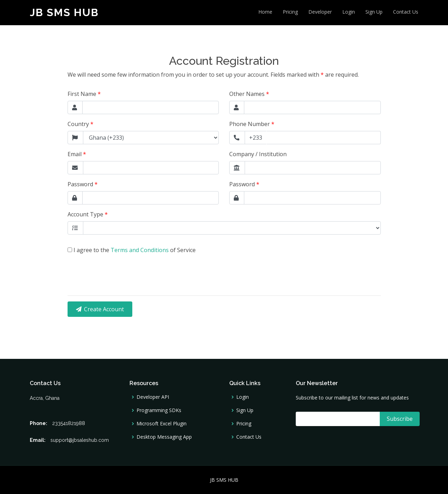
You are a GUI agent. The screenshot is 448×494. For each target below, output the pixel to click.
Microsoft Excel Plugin (162, 424)
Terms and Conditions (140, 250)
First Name (84, 94)
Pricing (290, 12)
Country (80, 124)
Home (265, 12)
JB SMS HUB (64, 12)
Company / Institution (258, 154)
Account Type (88, 214)
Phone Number (252, 124)
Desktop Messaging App (164, 437)
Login (349, 12)
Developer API (153, 397)
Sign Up (374, 12)
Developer (320, 12)
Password (83, 184)
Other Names (249, 94)
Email (77, 154)
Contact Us (406, 12)
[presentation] (121, 268)
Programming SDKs (159, 410)
